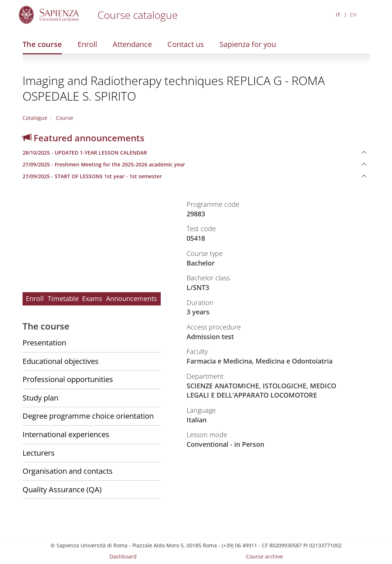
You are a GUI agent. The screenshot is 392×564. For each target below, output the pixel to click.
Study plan (40, 398)
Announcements (132, 298)
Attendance (132, 44)
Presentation (44, 343)
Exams (92, 298)
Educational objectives (61, 361)
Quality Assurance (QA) (62, 489)
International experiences (66, 434)
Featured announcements (83, 138)
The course (42, 44)
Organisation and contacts (68, 471)
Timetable (63, 298)
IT (338, 15)
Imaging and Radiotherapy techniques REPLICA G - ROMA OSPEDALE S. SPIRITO (174, 88)
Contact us (186, 44)
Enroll (87, 44)
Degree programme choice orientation (88, 416)
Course (64, 118)
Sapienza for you (248, 44)
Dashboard (123, 556)
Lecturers (39, 453)
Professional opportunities (68, 379)
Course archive (265, 556)
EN (353, 15)
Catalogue (35, 118)
